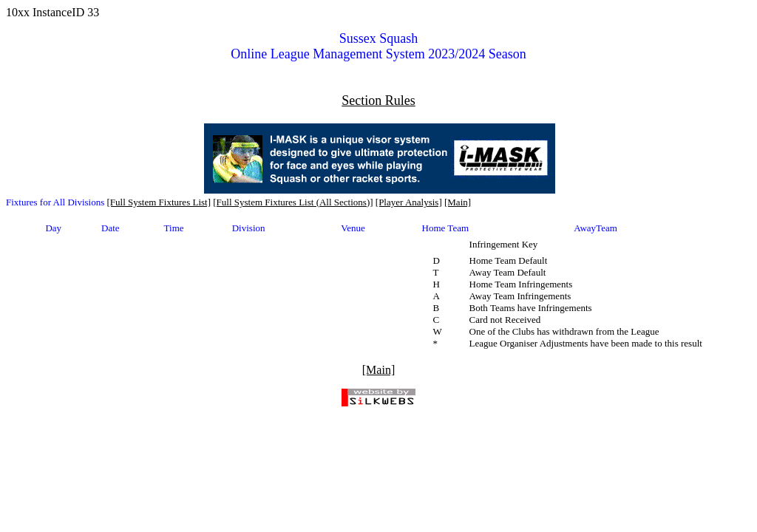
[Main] (458, 202)
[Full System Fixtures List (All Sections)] (293, 202)
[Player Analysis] (409, 202)
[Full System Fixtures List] (159, 202)
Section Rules (378, 100)
